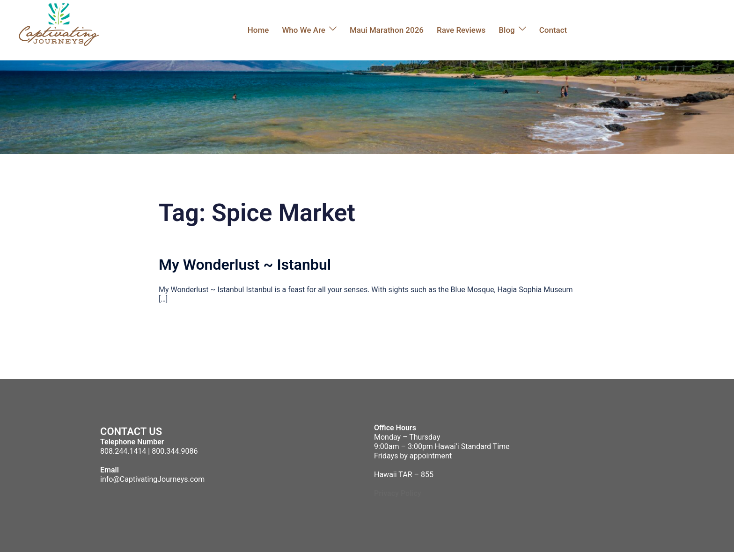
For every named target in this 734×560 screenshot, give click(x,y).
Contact (553, 30)
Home (258, 30)
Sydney (257, 556)
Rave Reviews (461, 30)
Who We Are (304, 30)
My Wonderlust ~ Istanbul (245, 265)
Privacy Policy (398, 493)
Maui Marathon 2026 (387, 30)
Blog (506, 30)
